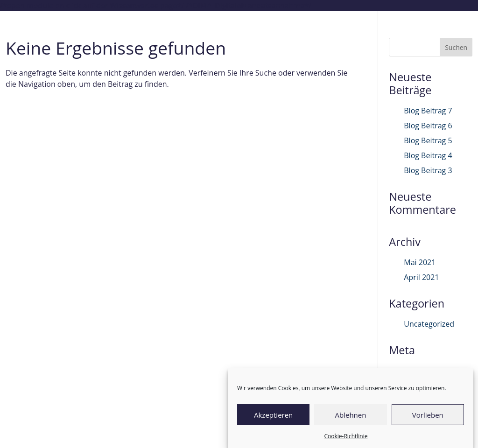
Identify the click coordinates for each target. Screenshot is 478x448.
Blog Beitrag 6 (428, 126)
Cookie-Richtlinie (346, 436)
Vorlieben (428, 415)
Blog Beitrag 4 (428, 155)
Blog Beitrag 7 (428, 111)
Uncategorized (429, 324)
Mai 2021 (420, 262)
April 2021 (421, 277)
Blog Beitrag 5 (428, 140)
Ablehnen (351, 415)
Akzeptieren (273, 415)
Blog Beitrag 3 (428, 170)
